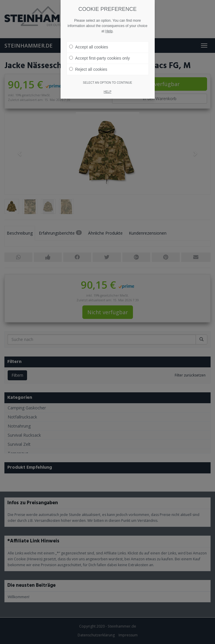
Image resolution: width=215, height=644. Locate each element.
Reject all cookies (88, 69)
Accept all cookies (89, 47)
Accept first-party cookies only (100, 58)
